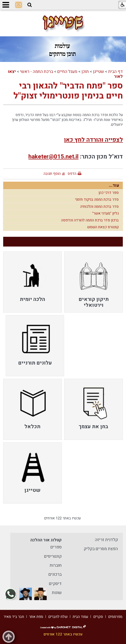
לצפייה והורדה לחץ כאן (93, 140)
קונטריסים (53, 556)
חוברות (56, 565)
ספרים (56, 547)
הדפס (72, 174)
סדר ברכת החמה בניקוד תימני (97, 199)
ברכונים (55, 574)
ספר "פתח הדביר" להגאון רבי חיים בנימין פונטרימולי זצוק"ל (68, 91)
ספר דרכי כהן (109, 193)
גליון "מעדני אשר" (105, 213)
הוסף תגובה (52, 174)
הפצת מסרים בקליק (101, 549)
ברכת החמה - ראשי (37, 72)
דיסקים (55, 584)
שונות (57, 593)
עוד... (114, 185)
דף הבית (115, 72)
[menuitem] (93, 282)
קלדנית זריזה (106, 540)
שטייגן (98, 72)
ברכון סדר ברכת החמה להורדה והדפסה (90, 220)
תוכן (85, 72)
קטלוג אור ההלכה (46, 540)
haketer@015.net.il (53, 157)
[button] (30, 5)
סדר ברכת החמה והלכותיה (99, 207)
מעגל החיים (67, 72)
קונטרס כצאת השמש (103, 227)
